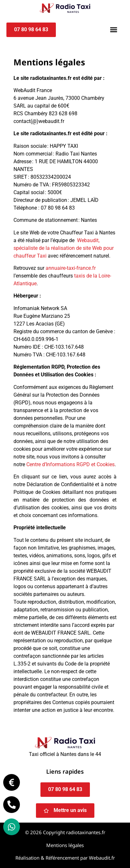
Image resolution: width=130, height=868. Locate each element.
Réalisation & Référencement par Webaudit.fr (65, 858)
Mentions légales (65, 845)
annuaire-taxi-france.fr (71, 268)
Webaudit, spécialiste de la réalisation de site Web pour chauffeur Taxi (64, 248)
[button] (114, 30)
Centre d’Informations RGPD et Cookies (70, 464)
